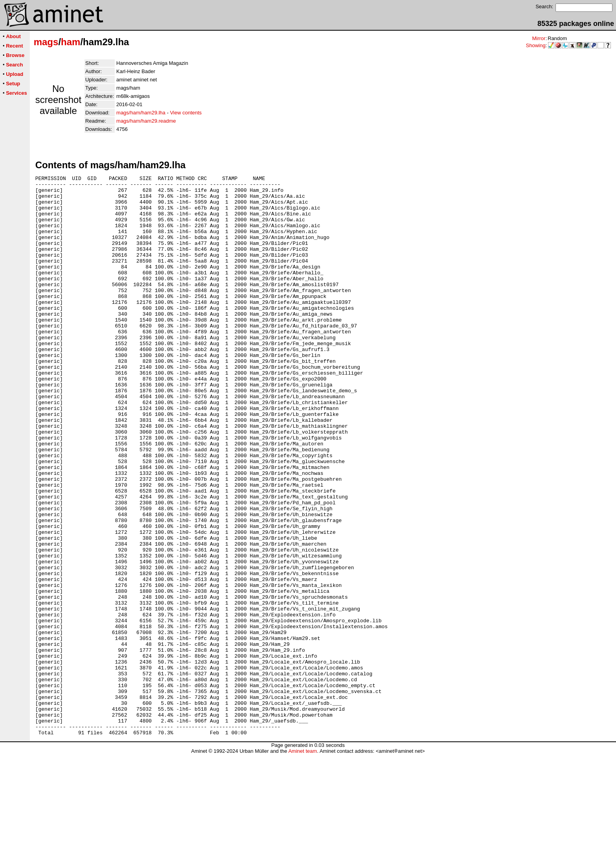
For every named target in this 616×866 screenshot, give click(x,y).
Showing (536, 45)
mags (46, 42)
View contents (186, 113)
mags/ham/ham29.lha (141, 113)
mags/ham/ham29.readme (146, 121)
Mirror (539, 38)
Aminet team (303, 863)
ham (71, 42)
